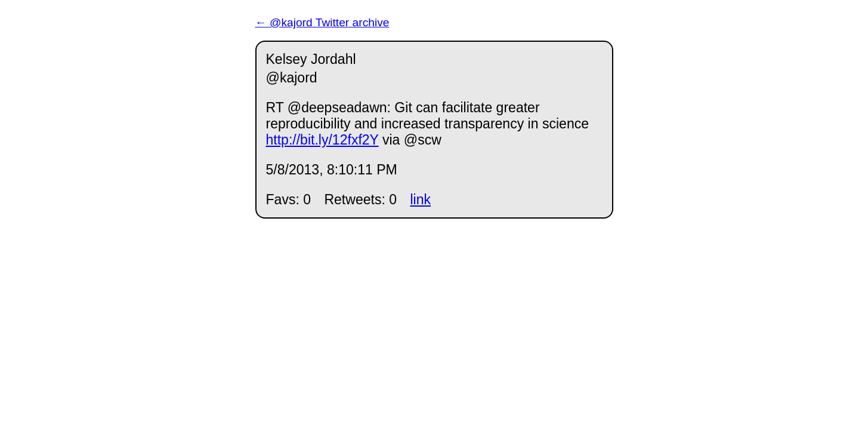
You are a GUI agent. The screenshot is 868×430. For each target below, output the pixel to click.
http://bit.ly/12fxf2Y (322, 140)
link (420, 199)
